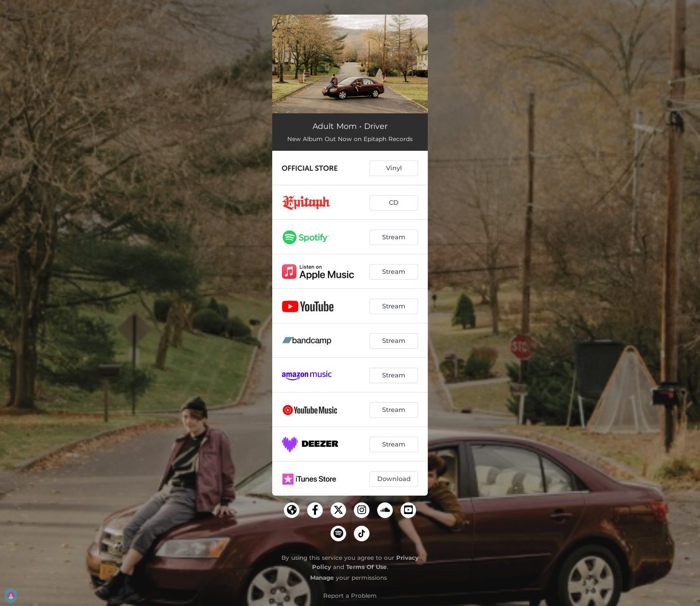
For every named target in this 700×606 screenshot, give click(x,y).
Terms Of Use (367, 567)
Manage (322, 578)
